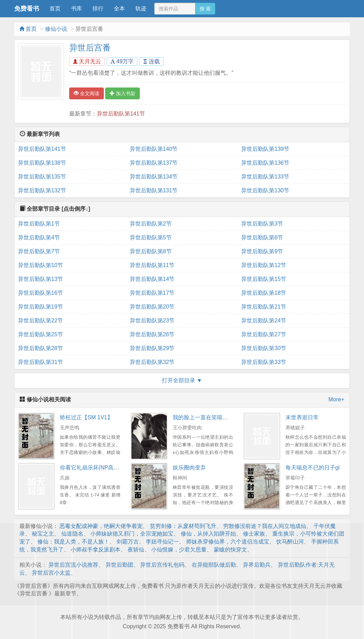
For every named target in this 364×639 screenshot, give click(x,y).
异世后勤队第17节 (152, 293)
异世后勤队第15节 (264, 279)
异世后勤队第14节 (152, 279)
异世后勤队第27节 (264, 334)
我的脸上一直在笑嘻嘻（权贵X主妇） (219, 417)
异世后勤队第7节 (39, 251)
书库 (76, 8)
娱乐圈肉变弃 (189, 468)
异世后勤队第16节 (40, 293)
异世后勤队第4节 (39, 238)
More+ (336, 399)
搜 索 (205, 9)
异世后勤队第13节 (40, 279)
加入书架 (122, 93)
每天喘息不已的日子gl (312, 468)
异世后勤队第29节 (152, 348)
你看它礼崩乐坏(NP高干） (92, 468)
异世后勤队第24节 (264, 321)
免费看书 (27, 9)
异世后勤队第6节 (262, 238)
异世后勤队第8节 (151, 251)
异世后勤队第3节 (262, 224)
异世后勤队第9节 (262, 251)
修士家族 (254, 534)
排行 (98, 8)
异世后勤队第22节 (40, 321)
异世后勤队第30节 (264, 348)
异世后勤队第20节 (152, 307)
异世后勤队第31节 (40, 362)
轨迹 (141, 8)
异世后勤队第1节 (39, 224)
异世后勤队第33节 (264, 362)
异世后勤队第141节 (121, 114)
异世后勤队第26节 (152, 334)
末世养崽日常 (302, 417)
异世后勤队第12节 (264, 265)
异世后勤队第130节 (265, 190)
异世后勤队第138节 (42, 163)
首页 (55, 8)
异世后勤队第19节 (40, 307)
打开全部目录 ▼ (182, 380)
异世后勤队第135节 (42, 177)
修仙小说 (56, 29)
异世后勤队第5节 (151, 238)
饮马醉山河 (290, 542)
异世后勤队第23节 (152, 321)
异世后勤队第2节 (151, 224)
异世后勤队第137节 (154, 163)
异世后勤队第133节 (265, 177)
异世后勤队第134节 (154, 177)
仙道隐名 (72, 534)
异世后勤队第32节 (152, 362)
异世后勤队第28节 (40, 348)
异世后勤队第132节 (42, 190)
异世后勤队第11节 (152, 265)
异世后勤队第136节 (265, 163)
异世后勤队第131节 (154, 190)
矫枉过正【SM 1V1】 (86, 417)
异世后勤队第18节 (264, 293)
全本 (119, 8)
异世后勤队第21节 (264, 307)
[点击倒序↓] (76, 209)
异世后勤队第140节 (154, 149)
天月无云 (87, 61)
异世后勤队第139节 (265, 149)
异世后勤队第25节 (40, 334)
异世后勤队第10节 (40, 265)
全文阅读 (87, 93)
